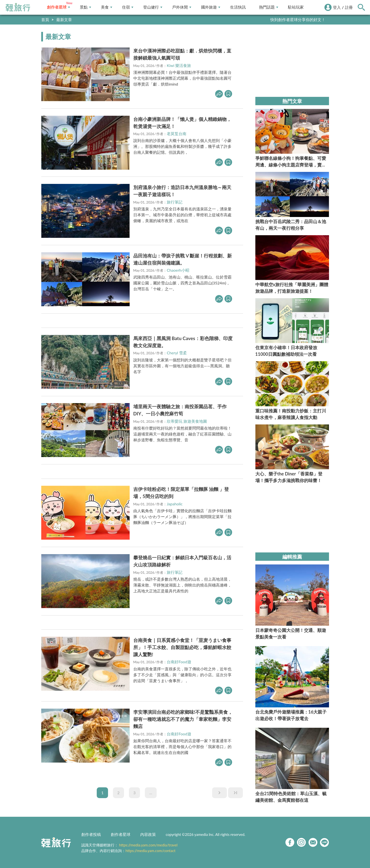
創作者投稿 (91, 834)
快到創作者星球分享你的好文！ (298, 19)
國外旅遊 (211, 7)
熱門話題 (269, 7)
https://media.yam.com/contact (151, 851)
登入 (337, 7)
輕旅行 (18, 7)
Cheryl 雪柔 (177, 353)
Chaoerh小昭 (178, 270)
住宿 (128, 7)
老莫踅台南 (177, 134)
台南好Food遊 (179, 662)
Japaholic (175, 504)
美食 (107, 7)
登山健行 (153, 7)
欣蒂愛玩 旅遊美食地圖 (187, 421)
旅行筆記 (175, 202)
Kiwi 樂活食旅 (179, 65)
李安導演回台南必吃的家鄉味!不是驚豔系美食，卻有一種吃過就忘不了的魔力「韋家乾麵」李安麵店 (183, 719)
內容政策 (148, 834)
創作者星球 (58, 7)
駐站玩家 (296, 7)
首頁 (45, 19)
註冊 (349, 7)
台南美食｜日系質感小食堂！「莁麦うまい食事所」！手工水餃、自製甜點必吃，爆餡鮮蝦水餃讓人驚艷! (182, 647)
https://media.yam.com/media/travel (148, 845)
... (151, 793)
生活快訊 (238, 7)
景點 (85, 7)
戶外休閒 (182, 7)
